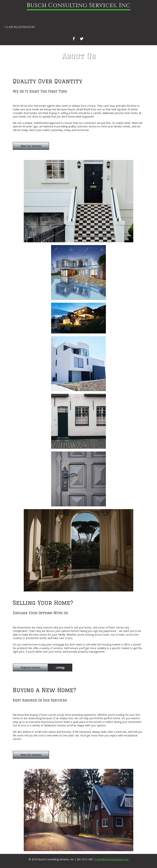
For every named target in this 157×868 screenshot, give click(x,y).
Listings (60, 668)
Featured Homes (30, 668)
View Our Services (31, 146)
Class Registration (20, 27)
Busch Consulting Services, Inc (79, 5)
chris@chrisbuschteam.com (112, 859)
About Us (78, 56)
